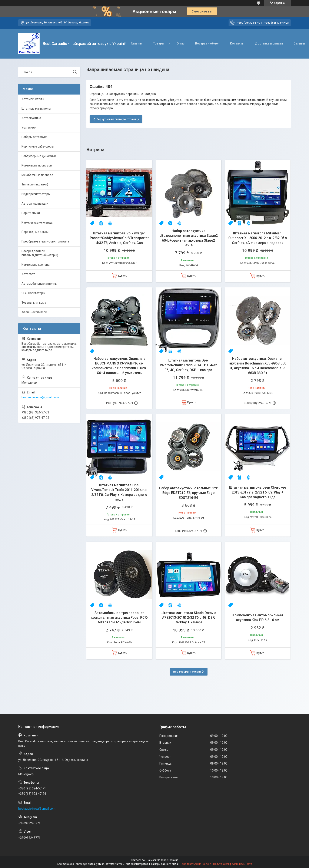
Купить (123, 276)
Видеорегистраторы (36, 194)
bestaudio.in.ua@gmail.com (40, 397)
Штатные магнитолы (36, 109)
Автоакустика (31, 118)
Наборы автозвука (34, 137)
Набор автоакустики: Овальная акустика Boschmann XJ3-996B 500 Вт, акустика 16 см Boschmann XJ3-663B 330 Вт (258, 366)
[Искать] (75, 72)
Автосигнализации (35, 204)
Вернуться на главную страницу (118, 119)
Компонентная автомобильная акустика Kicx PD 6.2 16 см (258, 618)
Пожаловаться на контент (196, 864)
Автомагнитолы (33, 99)
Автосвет (28, 274)
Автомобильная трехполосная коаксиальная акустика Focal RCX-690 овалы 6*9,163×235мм (119, 618)
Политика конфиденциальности (233, 864)
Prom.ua (173, 860)
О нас (181, 43)
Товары (159, 43)
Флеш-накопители (34, 312)
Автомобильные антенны (39, 284)
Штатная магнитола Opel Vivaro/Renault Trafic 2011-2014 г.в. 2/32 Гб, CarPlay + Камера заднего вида (119, 492)
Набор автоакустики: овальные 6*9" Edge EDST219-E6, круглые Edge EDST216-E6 (189, 493)
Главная (137, 43)
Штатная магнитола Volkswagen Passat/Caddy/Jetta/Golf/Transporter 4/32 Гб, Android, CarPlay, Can (119, 238)
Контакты (237, 43)
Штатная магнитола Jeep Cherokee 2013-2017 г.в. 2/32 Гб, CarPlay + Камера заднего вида (258, 492)
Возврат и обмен (207, 43)
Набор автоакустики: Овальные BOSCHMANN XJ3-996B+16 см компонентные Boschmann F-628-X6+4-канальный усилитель (119, 366)
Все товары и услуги (187, 672)
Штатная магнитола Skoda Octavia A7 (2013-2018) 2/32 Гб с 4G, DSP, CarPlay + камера (188, 618)
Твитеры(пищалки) (35, 184)
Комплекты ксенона (36, 265)
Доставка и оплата (269, 43)
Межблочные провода (37, 175)
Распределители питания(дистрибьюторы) (40, 253)
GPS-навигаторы (33, 293)
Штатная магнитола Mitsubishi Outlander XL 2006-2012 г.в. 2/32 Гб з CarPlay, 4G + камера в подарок (258, 238)
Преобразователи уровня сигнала (45, 241)
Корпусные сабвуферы (38, 146)
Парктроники (31, 213)
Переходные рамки (35, 232)
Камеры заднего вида (37, 222)
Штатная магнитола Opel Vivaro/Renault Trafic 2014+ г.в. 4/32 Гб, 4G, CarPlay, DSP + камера (188, 365)
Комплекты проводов (37, 165)
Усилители (29, 128)
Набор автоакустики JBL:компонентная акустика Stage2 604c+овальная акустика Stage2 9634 (189, 238)
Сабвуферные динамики (39, 156)
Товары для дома (34, 303)
